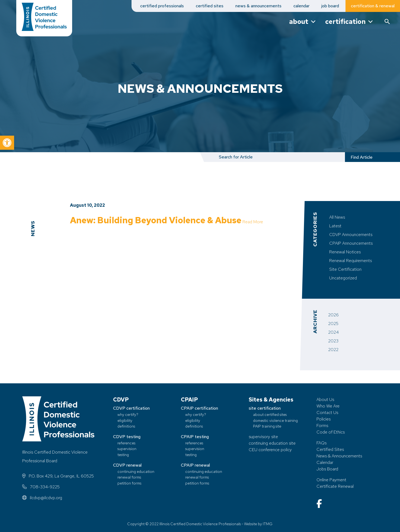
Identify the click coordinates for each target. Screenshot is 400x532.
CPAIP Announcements (351, 243)
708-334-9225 (41, 487)
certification (349, 22)
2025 (333, 324)
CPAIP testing (195, 437)
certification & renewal (373, 6)
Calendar (325, 462)
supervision (127, 449)
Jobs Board (327, 469)
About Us (325, 399)
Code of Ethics (331, 432)
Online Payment (331, 480)
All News (337, 217)
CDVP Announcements (351, 235)
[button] (7, 143)
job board (330, 6)
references (126, 443)
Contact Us (327, 412)
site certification (265, 408)
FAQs (321, 443)
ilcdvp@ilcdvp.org (42, 498)
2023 (333, 341)
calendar (301, 6)
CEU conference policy (270, 450)
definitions (126, 426)
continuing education (136, 471)
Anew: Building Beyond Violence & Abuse (156, 220)
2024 (333, 332)
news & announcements (258, 6)
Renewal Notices (345, 252)
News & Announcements (339, 456)
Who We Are (328, 406)
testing (123, 455)
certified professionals (162, 6)
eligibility (125, 420)
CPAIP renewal (195, 465)
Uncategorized (343, 278)
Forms (322, 426)
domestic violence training (275, 420)
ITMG (268, 524)
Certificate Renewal (335, 486)
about (303, 22)
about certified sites (270, 414)
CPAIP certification (199, 408)
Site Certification (345, 269)
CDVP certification (131, 408)
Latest (335, 226)
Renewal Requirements (351, 261)
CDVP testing (127, 437)
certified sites (210, 6)
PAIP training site (267, 426)
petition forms (129, 483)
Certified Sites (330, 449)
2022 (333, 350)
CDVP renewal (127, 465)
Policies (324, 419)
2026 (333, 315)
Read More (80, 231)
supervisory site (263, 437)
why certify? (128, 414)
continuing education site (272, 443)
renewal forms (129, 477)
